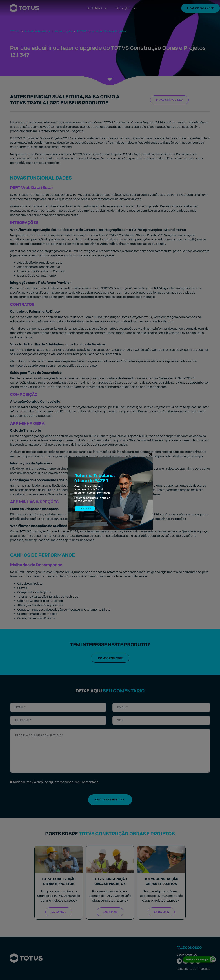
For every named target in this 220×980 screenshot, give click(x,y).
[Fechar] (151, 454)
